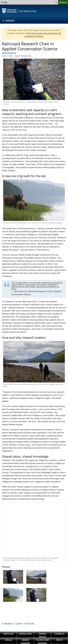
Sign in (62, 2)
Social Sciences (9, 53)
